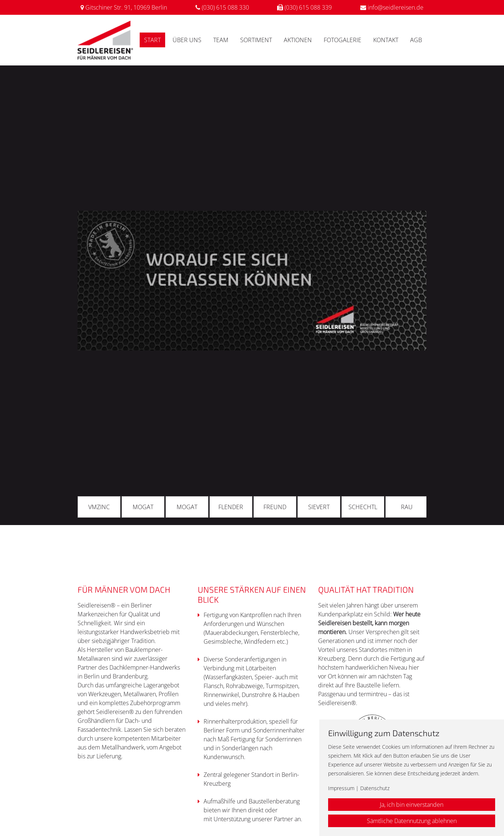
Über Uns (187, 40)
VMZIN (97, 507)
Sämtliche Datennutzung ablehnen (412, 821)
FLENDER (231, 507)
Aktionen (298, 40)
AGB (416, 40)
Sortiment (256, 40)
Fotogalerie (343, 40)
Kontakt (386, 40)
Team (221, 40)
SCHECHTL (363, 507)
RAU (407, 507)
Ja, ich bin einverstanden (412, 805)
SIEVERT (319, 507)
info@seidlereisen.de (396, 7)
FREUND (275, 507)
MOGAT (143, 507)
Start (152, 40)
